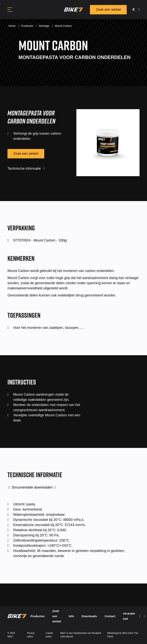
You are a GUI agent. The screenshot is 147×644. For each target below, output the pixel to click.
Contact (110, 616)
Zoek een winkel (108, 10)
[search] (133, 10)
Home (12, 26)
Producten (28, 26)
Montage (44, 26)
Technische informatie (26, 169)
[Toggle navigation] (10, 10)
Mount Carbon (63, 26)
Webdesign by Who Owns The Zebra (123, 635)
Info (71, 616)
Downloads (89, 616)
